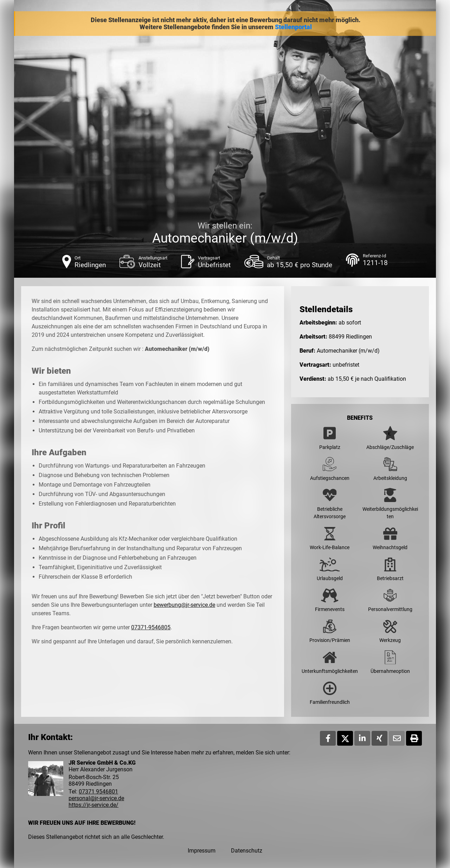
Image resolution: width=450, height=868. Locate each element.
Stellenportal (293, 27)
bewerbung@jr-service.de (184, 605)
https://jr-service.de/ (94, 805)
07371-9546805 (151, 627)
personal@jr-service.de (96, 798)
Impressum (202, 851)
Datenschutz (247, 851)
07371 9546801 (98, 792)
